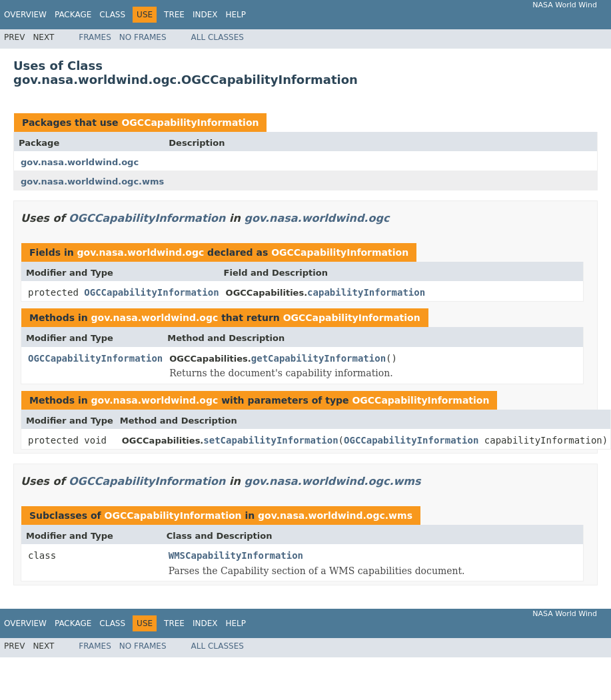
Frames (95, 37)
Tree (174, 15)
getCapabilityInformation (318, 358)
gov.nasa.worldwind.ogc (80, 162)
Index (205, 15)
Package (73, 15)
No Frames (143, 37)
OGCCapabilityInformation (190, 123)
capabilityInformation (366, 292)
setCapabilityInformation (271, 440)
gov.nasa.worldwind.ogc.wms (92, 181)
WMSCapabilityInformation (236, 555)
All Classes (218, 37)
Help (236, 15)
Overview (25, 15)
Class (112, 15)
